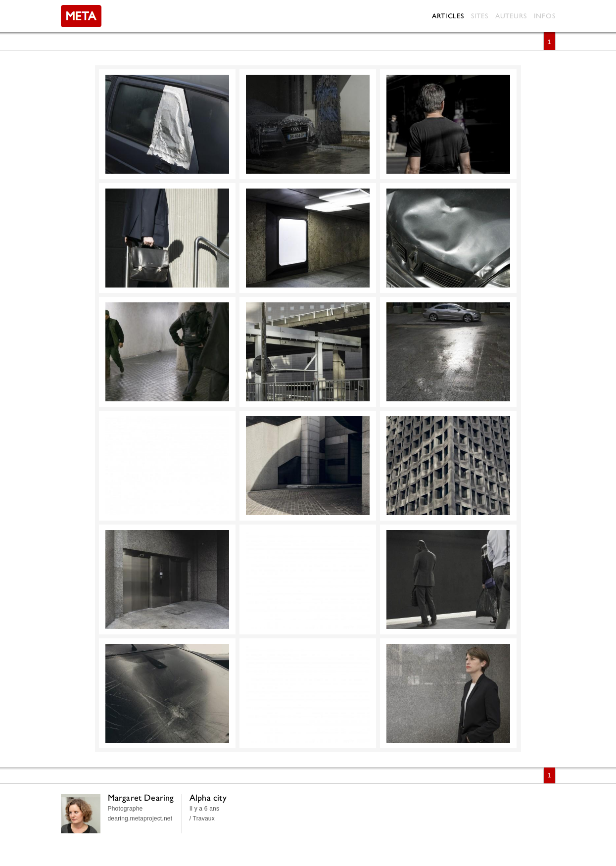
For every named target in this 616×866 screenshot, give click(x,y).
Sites (480, 16)
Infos (545, 16)
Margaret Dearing (141, 797)
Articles (448, 16)
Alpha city (208, 797)
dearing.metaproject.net (140, 818)
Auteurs (511, 16)
